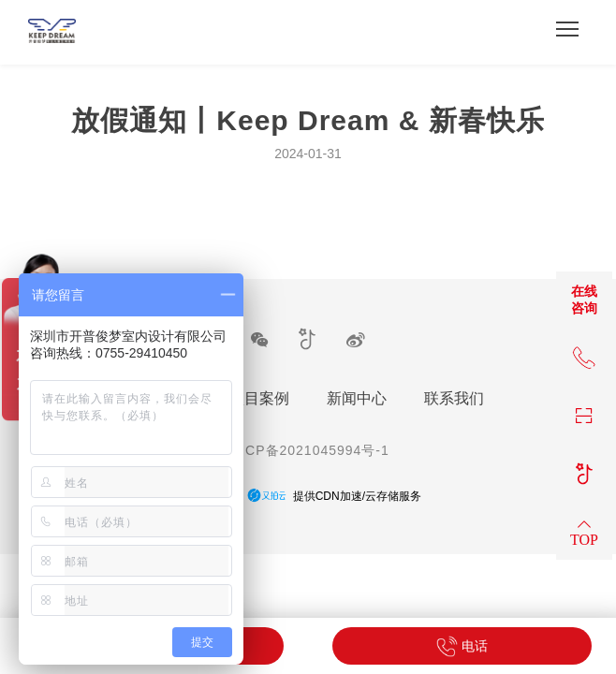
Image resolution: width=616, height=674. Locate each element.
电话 (462, 646)
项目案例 (259, 399)
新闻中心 (357, 399)
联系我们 (454, 399)
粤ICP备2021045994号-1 (308, 450)
